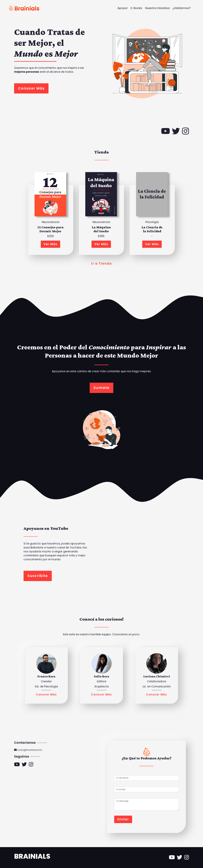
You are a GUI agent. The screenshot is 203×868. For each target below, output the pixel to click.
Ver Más (50, 244)
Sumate (101, 388)
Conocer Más (31, 88)
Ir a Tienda (101, 263)
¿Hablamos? (182, 8)
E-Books (136, 8)
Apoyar (123, 8)
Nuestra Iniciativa (157, 8)
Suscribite (38, 576)
